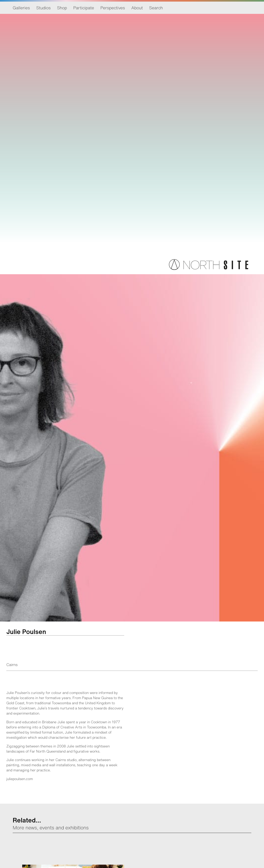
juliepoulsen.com (20, 779)
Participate (84, 8)
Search (156, 8)
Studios (43, 8)
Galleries (21, 8)
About (137, 8)
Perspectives (113, 8)
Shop (62, 8)
